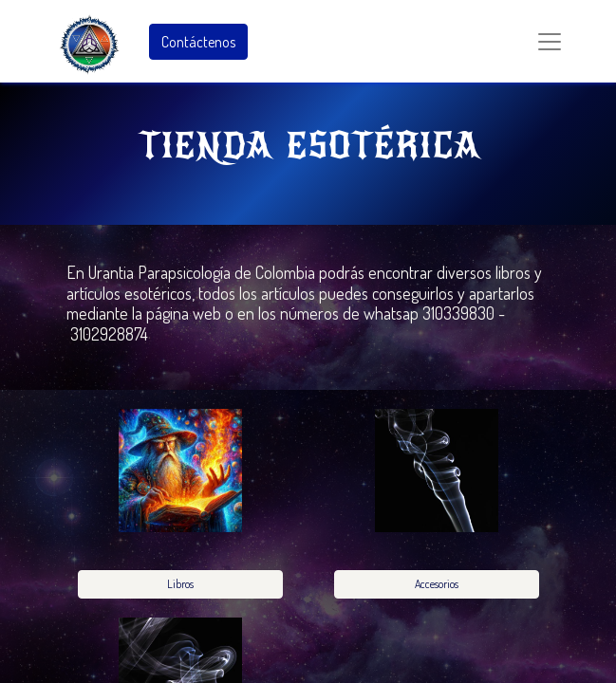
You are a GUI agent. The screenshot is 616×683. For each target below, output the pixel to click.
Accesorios (437, 584)
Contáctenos (198, 42)
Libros (180, 584)
